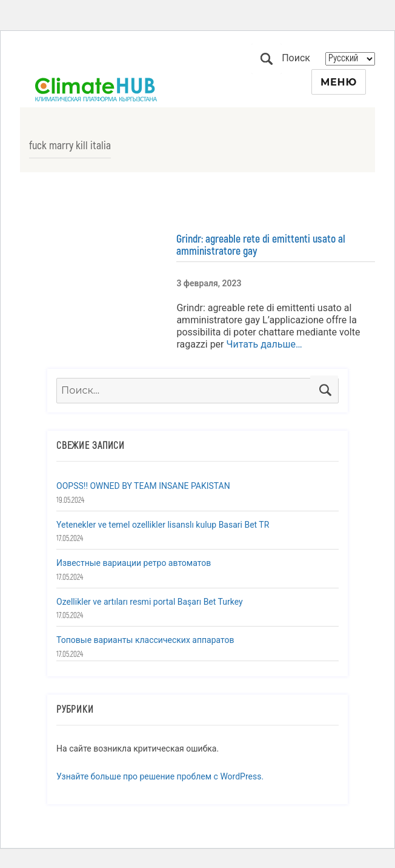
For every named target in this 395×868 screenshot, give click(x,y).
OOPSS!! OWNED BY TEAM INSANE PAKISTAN (143, 486)
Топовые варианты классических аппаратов (145, 640)
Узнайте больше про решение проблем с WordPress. (160, 776)
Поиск (267, 59)
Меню (339, 82)
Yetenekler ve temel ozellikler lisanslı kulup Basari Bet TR (163, 525)
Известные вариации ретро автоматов (134, 563)
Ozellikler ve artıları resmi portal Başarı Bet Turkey (150, 602)
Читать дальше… (263, 344)
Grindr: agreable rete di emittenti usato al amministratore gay (261, 245)
